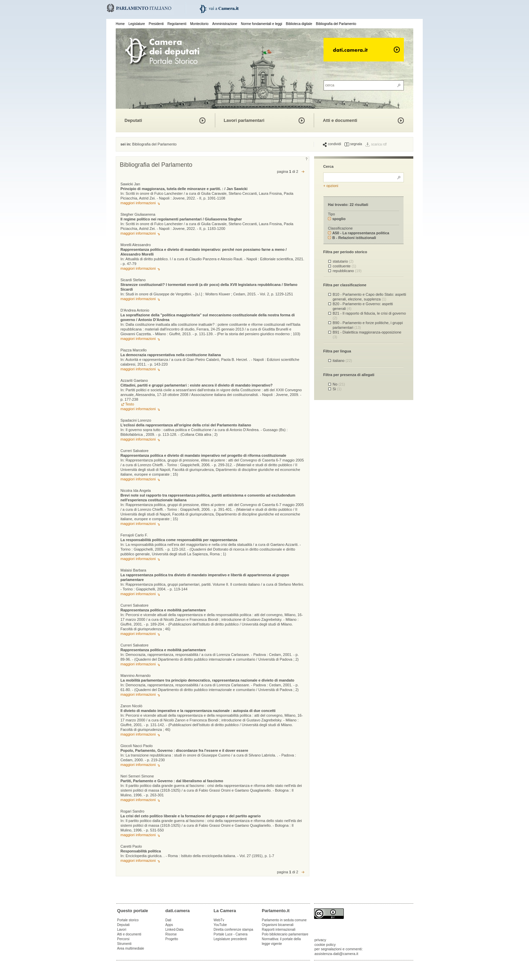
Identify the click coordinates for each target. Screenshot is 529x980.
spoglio (337, 219)
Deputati (133, 120)
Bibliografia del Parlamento (336, 24)
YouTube (220, 925)
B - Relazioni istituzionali (352, 238)
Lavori (122, 930)
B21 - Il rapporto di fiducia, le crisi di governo (369, 315)
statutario (343, 261)
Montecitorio (199, 24)
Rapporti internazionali (279, 930)
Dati (168, 920)
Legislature (137, 24)
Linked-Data (174, 930)
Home (120, 24)
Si (337, 389)
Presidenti (156, 24)
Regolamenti (177, 24)
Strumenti (124, 944)
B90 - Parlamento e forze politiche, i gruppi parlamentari (368, 325)
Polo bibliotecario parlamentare (285, 934)
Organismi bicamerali (278, 925)
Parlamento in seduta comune (284, 920)
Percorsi (123, 939)
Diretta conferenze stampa (233, 930)
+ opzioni (331, 186)
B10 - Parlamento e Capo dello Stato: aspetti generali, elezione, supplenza (369, 297)
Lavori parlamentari (244, 120)
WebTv (219, 920)
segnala (353, 144)
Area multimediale (131, 948)
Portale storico (128, 920)
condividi (332, 144)
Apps (169, 925)
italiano (342, 361)
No (339, 384)
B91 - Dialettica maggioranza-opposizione (367, 334)
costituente (344, 266)
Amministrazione (225, 24)
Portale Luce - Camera (231, 934)
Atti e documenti (340, 120)
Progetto (172, 939)
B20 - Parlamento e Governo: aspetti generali (363, 306)
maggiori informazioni (138, 203)
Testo (130, 404)
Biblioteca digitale (299, 24)
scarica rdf (379, 144)
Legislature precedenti (230, 939)
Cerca (328, 166)
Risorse (171, 934)
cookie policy (325, 945)
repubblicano (347, 271)
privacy (320, 940)
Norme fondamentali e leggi (261, 24)
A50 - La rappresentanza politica (359, 233)
